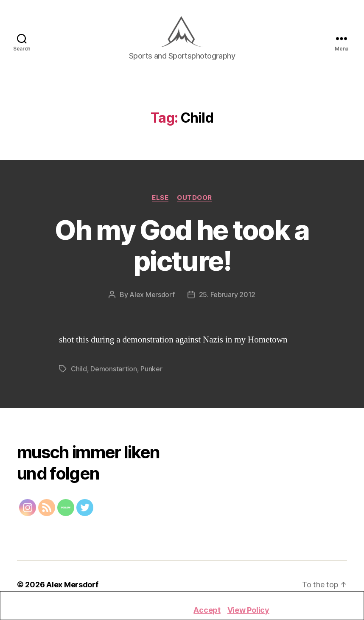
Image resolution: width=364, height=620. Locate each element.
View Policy (248, 610)
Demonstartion (114, 371)
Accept (207, 610)
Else (160, 200)
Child (79, 371)
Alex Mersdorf (152, 297)
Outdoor (195, 200)
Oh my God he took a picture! (182, 248)
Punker (151, 371)
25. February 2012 (227, 297)
